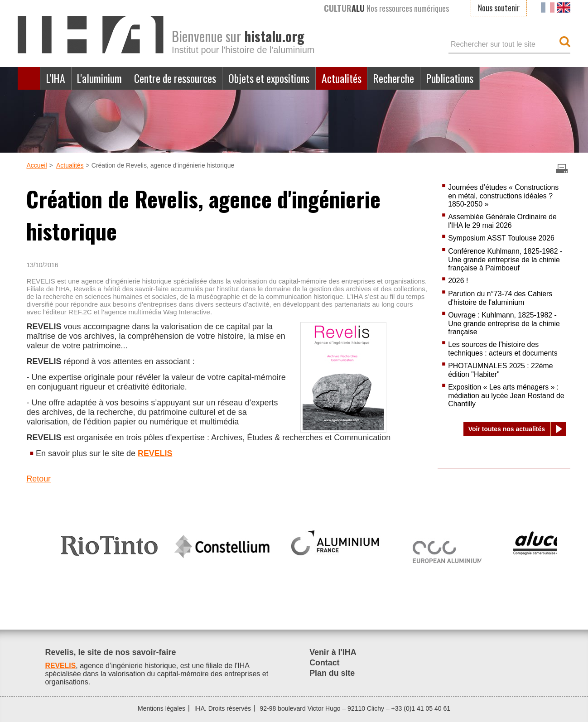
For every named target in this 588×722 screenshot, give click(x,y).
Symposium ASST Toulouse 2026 (502, 238)
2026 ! (458, 281)
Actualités (346, 78)
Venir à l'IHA (333, 652)
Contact (325, 663)
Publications (456, 78)
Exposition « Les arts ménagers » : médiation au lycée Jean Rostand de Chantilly (507, 395)
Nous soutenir (499, 8)
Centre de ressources (177, 78)
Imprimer (562, 168)
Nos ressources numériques (386, 8)
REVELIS (155, 453)
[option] (109, 542)
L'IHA (56, 78)
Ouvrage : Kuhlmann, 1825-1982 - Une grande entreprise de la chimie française (504, 323)
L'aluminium (101, 78)
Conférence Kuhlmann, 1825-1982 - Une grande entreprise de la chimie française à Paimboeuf (506, 260)
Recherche (399, 78)
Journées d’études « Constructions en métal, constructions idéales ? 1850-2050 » (504, 196)
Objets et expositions (272, 78)
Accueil (29, 78)
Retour (39, 479)
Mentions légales (161, 708)
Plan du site (332, 673)
